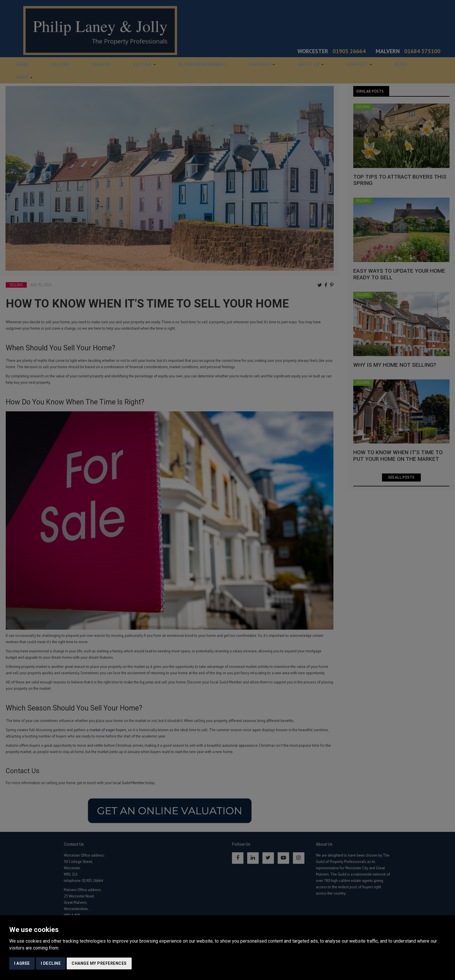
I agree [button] (22, 963)
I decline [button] (51, 963)
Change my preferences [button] (99, 963)
